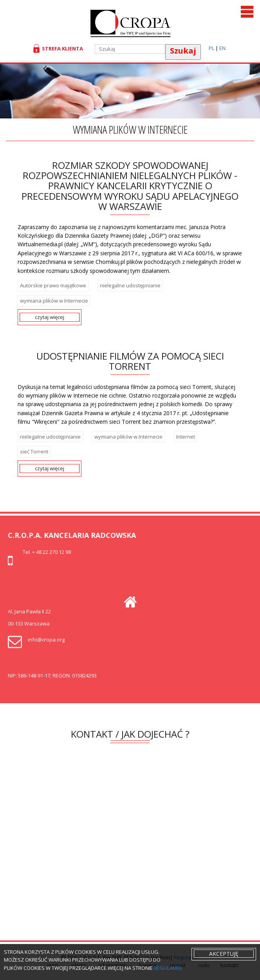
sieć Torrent (34, 451)
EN (222, 48)
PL (211, 48)
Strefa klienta (61, 48)
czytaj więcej (50, 317)
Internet (186, 437)
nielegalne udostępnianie (130, 285)
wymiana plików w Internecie (54, 301)
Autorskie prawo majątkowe (53, 285)
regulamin (168, 968)
